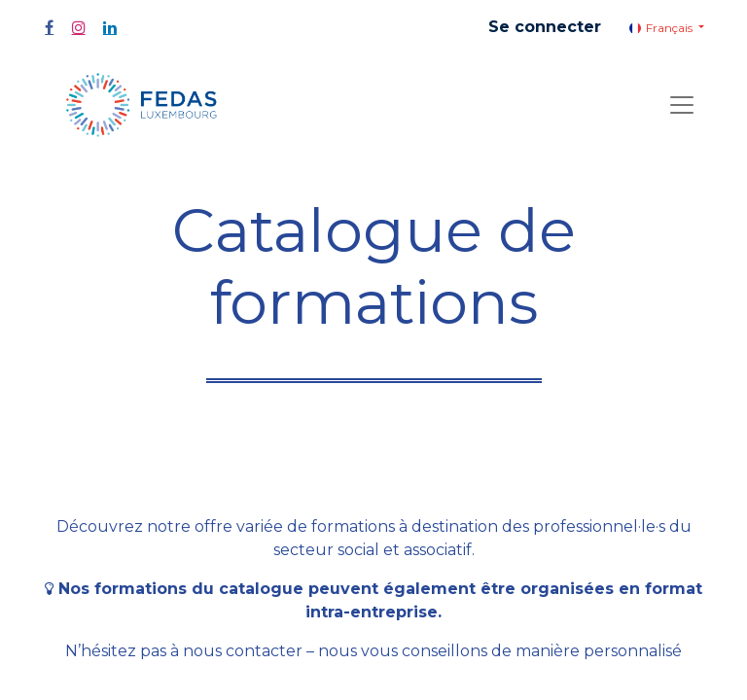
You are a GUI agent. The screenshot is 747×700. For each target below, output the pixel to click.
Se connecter (545, 27)
